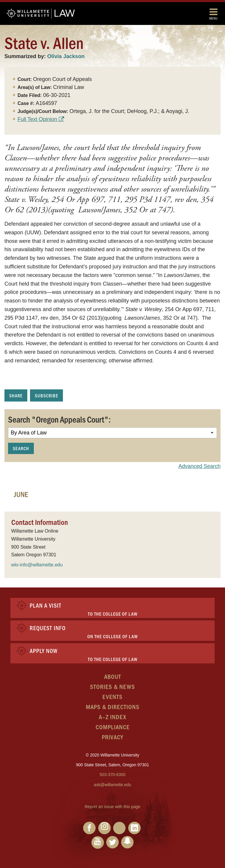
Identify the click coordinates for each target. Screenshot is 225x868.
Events (113, 696)
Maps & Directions (113, 707)
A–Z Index (113, 717)
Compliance (113, 727)
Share (16, 395)
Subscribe (46, 395)
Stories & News (113, 686)
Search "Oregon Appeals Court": (59, 419)
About (113, 676)
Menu (213, 14)
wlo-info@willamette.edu (37, 565)
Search (21, 448)
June (21, 494)
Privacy (113, 737)
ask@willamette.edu (113, 785)
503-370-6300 (112, 775)
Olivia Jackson (66, 56)
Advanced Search (199, 466)
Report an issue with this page (113, 807)
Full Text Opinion (37, 119)
